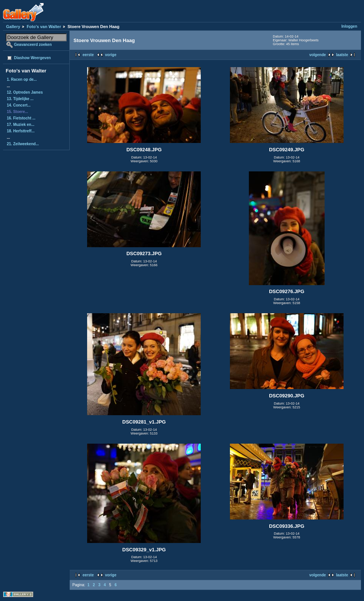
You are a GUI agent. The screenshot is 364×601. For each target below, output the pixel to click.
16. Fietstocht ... (21, 118)
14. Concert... (19, 105)
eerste (88, 55)
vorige (111, 55)
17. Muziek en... (21, 125)
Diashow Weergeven (32, 58)
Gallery (13, 27)
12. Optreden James (25, 92)
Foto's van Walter (44, 27)
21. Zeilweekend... (23, 144)
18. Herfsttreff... (21, 131)
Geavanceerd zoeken (33, 45)
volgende (317, 55)
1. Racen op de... (22, 79)
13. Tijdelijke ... (20, 99)
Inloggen (349, 26)
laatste (342, 55)
